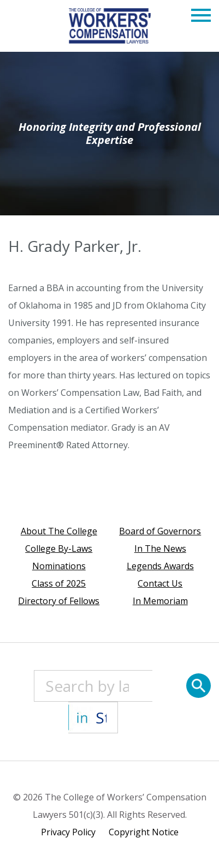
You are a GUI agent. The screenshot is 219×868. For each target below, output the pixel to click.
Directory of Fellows (59, 601)
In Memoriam (160, 601)
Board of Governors (160, 531)
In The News (160, 548)
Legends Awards (160, 566)
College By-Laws (59, 548)
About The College (59, 531)
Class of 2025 (59, 583)
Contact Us (160, 583)
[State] (93, 718)
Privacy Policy (68, 832)
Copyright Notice (144, 832)
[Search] (199, 686)
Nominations (59, 566)
